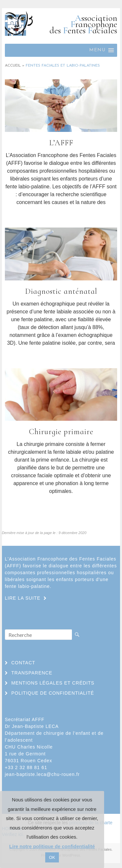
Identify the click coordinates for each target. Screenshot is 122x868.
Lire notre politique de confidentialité (52, 846)
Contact (23, 663)
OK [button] (52, 857)
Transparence (32, 673)
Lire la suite (61, 214)
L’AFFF (61, 143)
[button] (97, 50)
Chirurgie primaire (61, 432)
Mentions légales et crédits (53, 683)
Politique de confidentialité (53, 693)
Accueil (13, 66)
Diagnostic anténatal (61, 291)
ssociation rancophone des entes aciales (83, 24)
